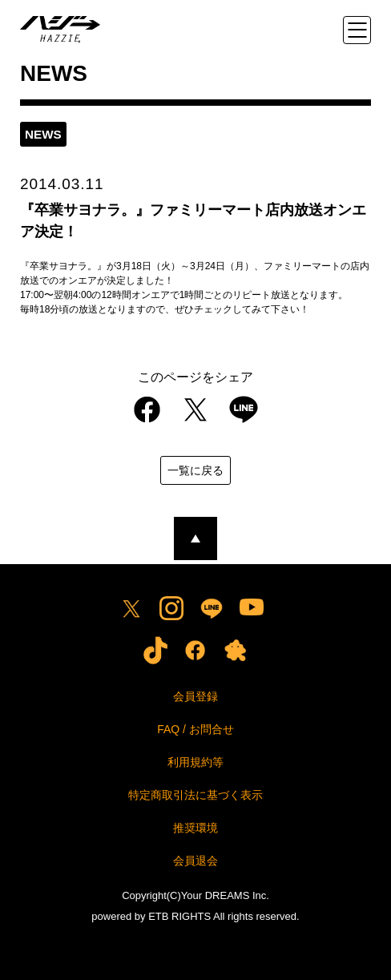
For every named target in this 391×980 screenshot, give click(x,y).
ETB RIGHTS (179, 916)
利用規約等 (195, 762)
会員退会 (195, 861)
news (43, 134)
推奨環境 (195, 828)
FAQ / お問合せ (195, 729)
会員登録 (195, 696)
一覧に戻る (195, 470)
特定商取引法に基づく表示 (195, 795)
